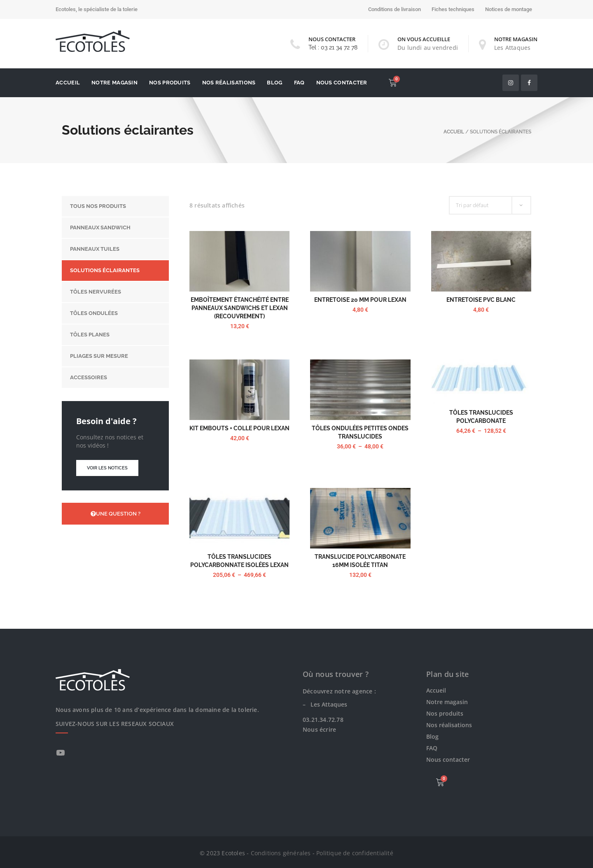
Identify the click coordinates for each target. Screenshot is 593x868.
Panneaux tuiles (95, 249)
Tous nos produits (98, 206)
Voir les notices (107, 468)
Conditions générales (281, 853)
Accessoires (89, 377)
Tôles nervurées (96, 292)
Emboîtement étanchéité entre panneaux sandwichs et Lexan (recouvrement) (240, 308)
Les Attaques (512, 48)
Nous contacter (342, 83)
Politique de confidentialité (355, 853)
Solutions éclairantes (105, 270)
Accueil (68, 83)
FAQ (299, 83)
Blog (274, 83)
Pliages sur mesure (99, 356)
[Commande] (490, 205)
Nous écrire (319, 729)
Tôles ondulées (94, 313)
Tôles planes (90, 335)
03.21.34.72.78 (323, 720)
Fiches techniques (453, 9)
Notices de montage (509, 9)
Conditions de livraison (395, 9)
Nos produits (170, 83)
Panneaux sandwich (100, 227)
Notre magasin (114, 83)
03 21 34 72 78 (339, 47)
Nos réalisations (229, 83)
